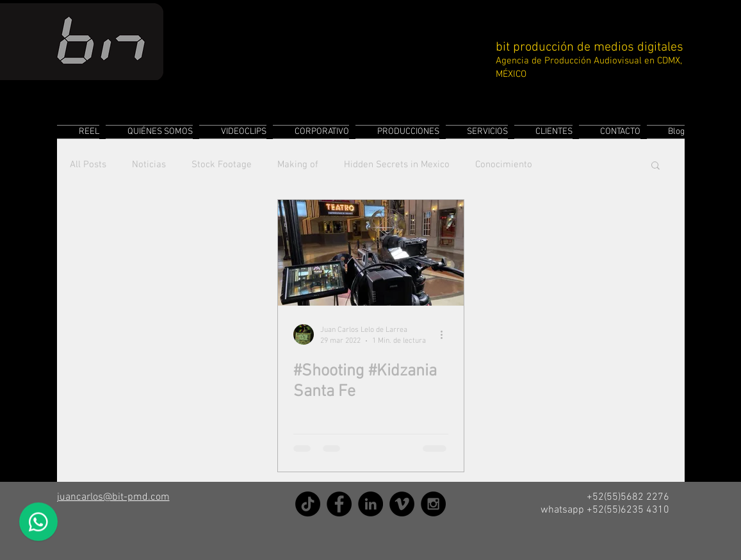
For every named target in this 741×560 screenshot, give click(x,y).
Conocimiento (504, 165)
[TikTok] (308, 504)
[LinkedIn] (370, 504)
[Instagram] (433, 504)
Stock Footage (222, 165)
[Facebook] (339, 504)
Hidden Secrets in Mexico (397, 165)
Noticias (149, 165)
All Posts (88, 165)
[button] (655, 166)
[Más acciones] (446, 334)
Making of (298, 165)
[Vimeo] (402, 504)
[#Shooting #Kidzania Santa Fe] (371, 253)
